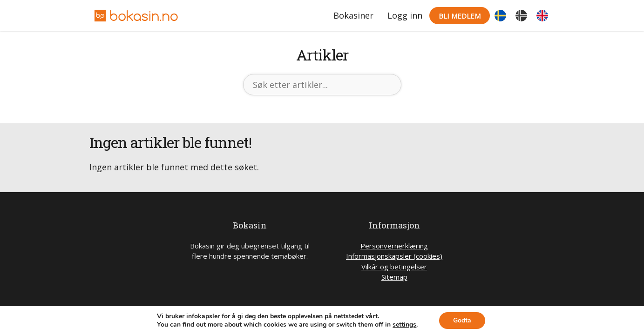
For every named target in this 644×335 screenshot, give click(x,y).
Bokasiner (353, 15)
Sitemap (394, 277)
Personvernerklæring (394, 246)
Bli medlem (460, 16)
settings (404, 325)
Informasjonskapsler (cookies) (394, 256)
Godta (462, 320)
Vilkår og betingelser (394, 267)
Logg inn (405, 15)
